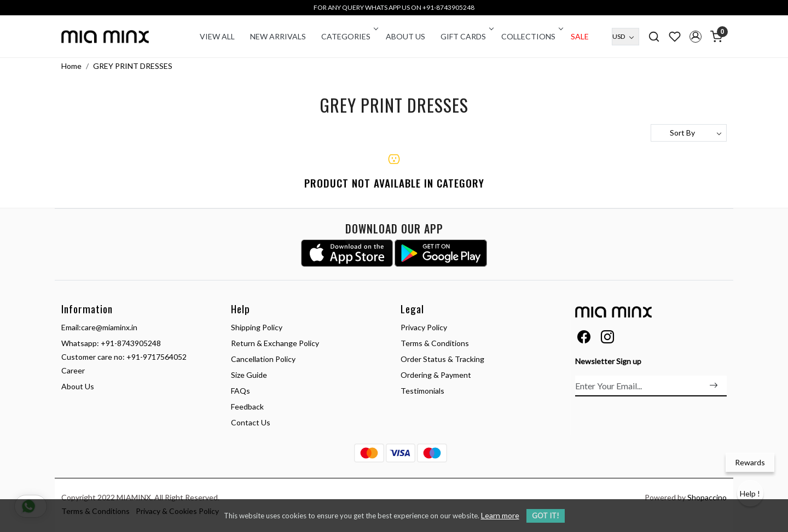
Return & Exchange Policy (275, 343)
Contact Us (251, 422)
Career (73, 370)
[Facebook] (584, 339)
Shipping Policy (257, 327)
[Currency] (625, 37)
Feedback (247, 407)
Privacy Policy (424, 327)
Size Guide (249, 375)
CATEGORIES (349, 36)
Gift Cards (466, 36)
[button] (696, 37)
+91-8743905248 (131, 343)
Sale (580, 36)
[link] (654, 36)
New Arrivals (278, 36)
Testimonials (422, 391)
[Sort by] (689, 133)
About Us (405, 36)
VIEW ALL (217, 36)
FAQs (241, 391)
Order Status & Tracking (442, 359)
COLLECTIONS (531, 36)
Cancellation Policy (263, 359)
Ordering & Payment (436, 375)
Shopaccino (707, 497)
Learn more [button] (500, 515)
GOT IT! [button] (546, 516)
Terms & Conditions (435, 343)
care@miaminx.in (109, 327)
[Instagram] (607, 339)
